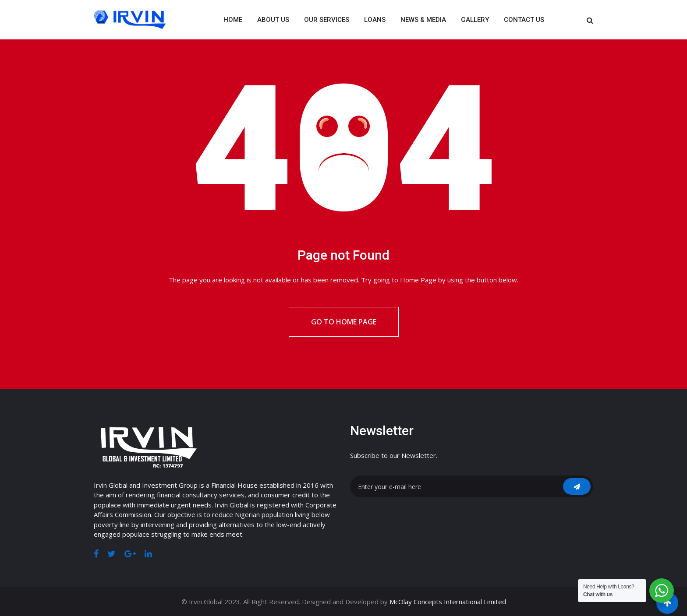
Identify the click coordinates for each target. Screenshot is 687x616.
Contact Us (524, 20)
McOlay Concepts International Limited (448, 602)
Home (233, 20)
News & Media (423, 20)
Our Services (327, 20)
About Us (273, 20)
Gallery (475, 20)
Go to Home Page (344, 322)
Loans (375, 20)
